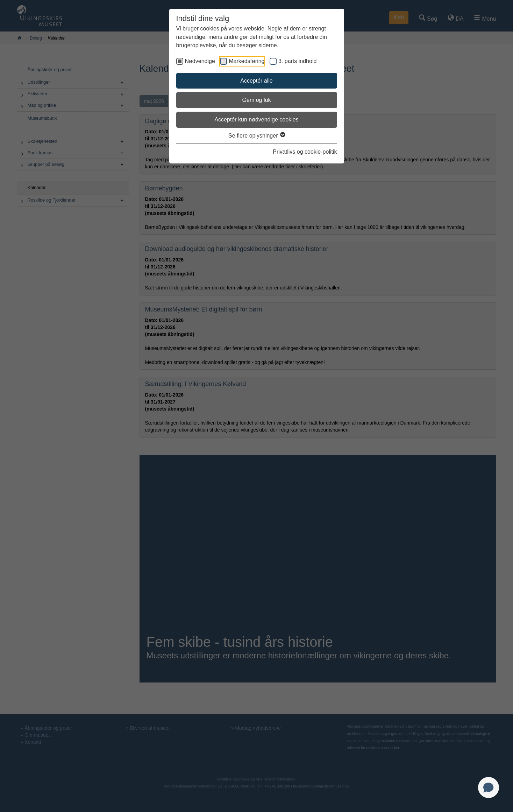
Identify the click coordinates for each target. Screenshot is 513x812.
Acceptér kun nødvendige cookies (256, 120)
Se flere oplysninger (256, 136)
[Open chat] (489, 787)
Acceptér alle (256, 81)
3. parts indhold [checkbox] (297, 61)
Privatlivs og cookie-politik (305, 152)
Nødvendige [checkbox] (200, 61)
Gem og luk (257, 100)
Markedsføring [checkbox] (247, 61)
